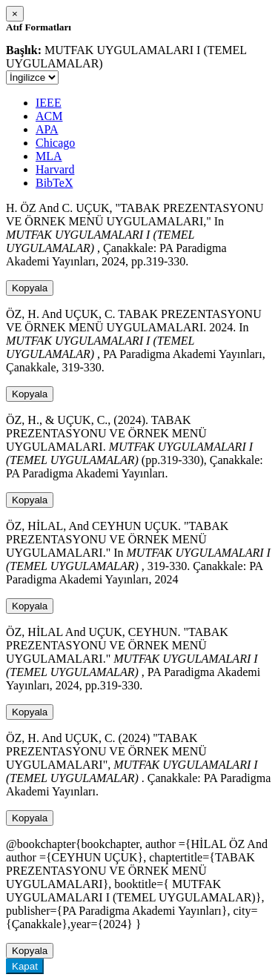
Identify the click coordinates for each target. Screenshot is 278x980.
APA (47, 129)
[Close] (15, 14)
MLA (49, 156)
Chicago (55, 143)
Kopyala (30, 288)
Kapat (25, 966)
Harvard (55, 169)
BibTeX (54, 183)
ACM (49, 116)
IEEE (49, 103)
